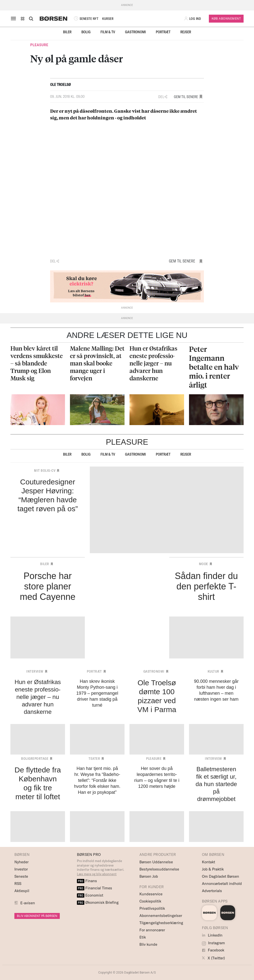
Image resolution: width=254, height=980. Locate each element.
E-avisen (28, 903)
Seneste (21, 876)
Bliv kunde (148, 944)
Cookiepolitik (150, 901)
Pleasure (39, 45)
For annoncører (152, 930)
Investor (21, 869)
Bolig (86, 32)
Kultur (213, 671)
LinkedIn (212, 935)
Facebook (213, 950)
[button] (23, 19)
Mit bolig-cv (45, 471)
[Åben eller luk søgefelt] (31, 19)
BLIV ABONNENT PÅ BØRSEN (37, 916)
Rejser (186, 32)
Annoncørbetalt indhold (222, 884)
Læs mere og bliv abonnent (97, 874)
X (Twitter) (213, 958)
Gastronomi (135, 32)
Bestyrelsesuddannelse (159, 869)
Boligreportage (35, 759)
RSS (18, 884)
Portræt (163, 32)
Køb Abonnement (226, 18)
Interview (35, 671)
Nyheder (21, 862)
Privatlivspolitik (152, 908)
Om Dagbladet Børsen (221, 876)
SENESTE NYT (86, 19)
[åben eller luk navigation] (14, 19)
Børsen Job (149, 876)
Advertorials (212, 891)
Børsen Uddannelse (156, 862)
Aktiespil (22, 891)
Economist (90, 895)
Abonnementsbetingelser (161, 916)
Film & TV (108, 32)
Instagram (213, 943)
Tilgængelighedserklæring (161, 923)
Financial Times (95, 888)
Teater (94, 759)
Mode (204, 564)
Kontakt (208, 862)
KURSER (108, 19)
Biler (67, 32)
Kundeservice (151, 894)
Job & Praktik (213, 869)
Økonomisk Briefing (98, 902)
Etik (143, 937)
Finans (87, 881)
